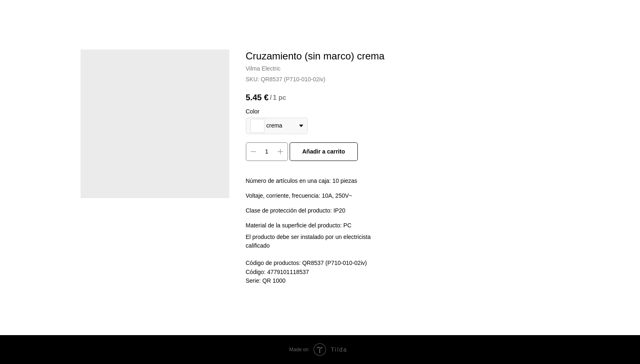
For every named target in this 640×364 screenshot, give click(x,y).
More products (34, 12)
